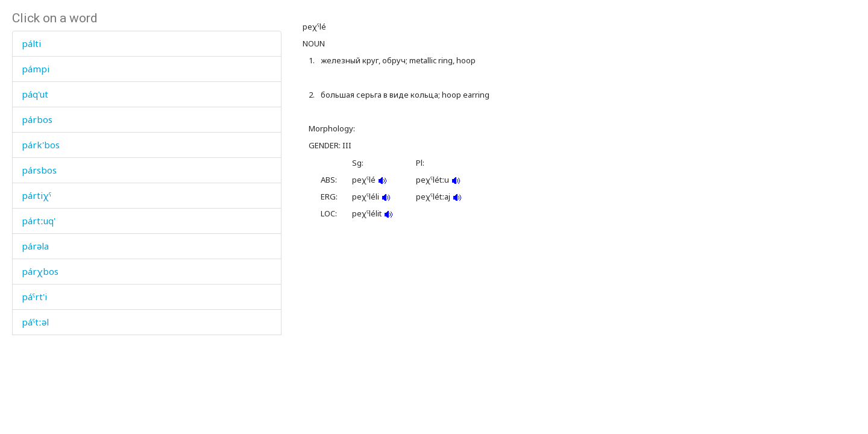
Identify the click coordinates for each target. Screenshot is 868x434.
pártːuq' (39, 221)
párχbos (40, 271)
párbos (37, 119)
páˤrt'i (34, 297)
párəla (35, 246)
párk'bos (41, 145)
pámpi (36, 69)
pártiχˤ (36, 195)
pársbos (39, 170)
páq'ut (35, 94)
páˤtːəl (35, 322)
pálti (31, 43)
